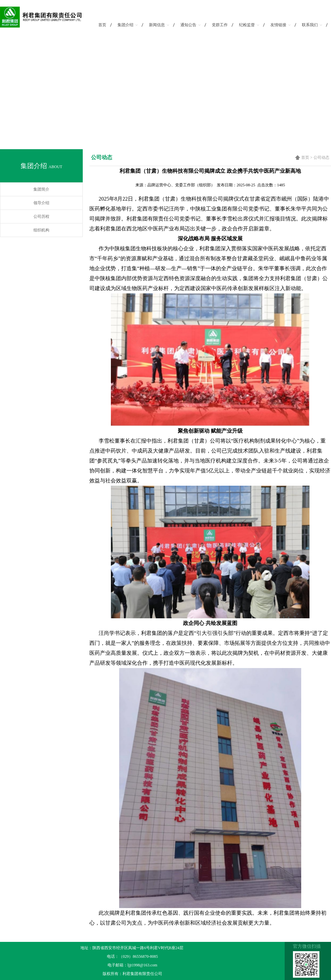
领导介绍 (41, 203)
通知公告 (190, 25)
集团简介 (41, 189)
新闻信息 (159, 25)
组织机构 (41, 230)
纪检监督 (249, 25)
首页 (102, 25)
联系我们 (312, 25)
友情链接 (281, 25)
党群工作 (220, 25)
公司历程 (41, 216)
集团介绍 (128, 25)
